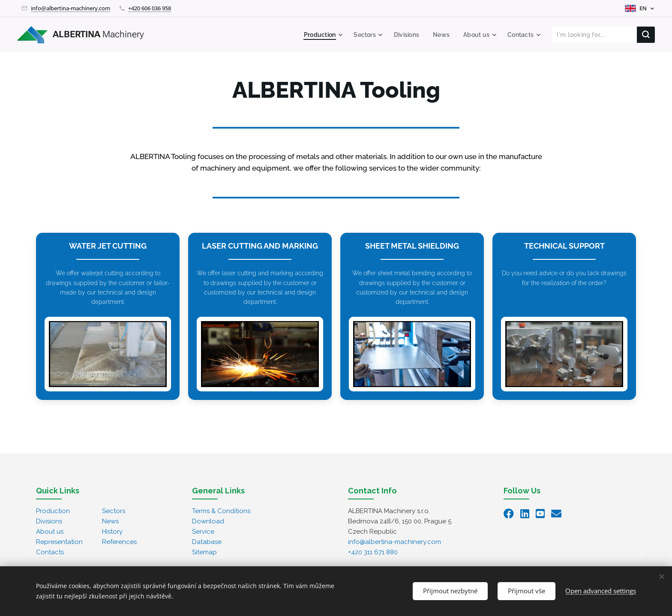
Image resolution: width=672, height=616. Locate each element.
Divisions (49, 521)
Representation (59, 542)
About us (50, 532)
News (110, 521)
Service (203, 532)
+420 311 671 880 (373, 552)
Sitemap (204, 552)
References (119, 542)
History (112, 532)
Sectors (114, 511)
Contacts (50, 552)
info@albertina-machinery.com (70, 8)
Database (207, 542)
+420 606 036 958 (150, 8)
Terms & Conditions (221, 511)
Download (208, 521)
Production (53, 511)
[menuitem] (316, 35)
